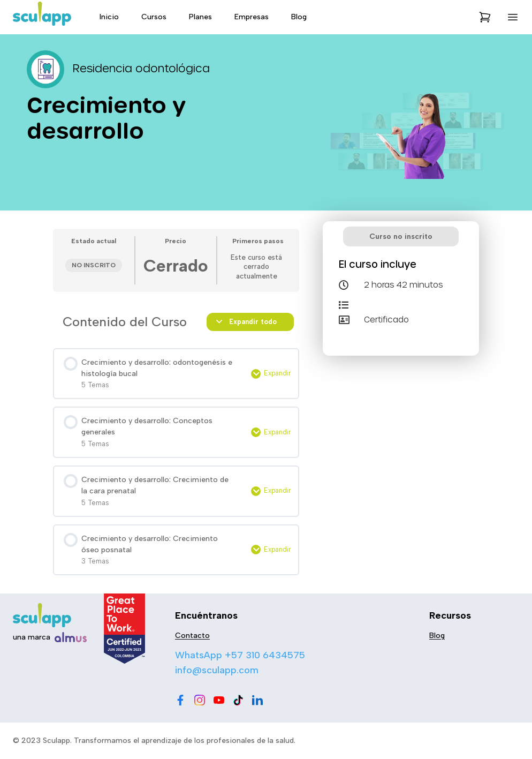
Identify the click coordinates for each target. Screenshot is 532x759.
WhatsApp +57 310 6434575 (240, 655)
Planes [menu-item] (200, 17)
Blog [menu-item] (299, 17)
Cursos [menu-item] (154, 17)
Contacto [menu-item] (192, 636)
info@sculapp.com (217, 670)
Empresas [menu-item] (252, 17)
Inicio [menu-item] (109, 17)
